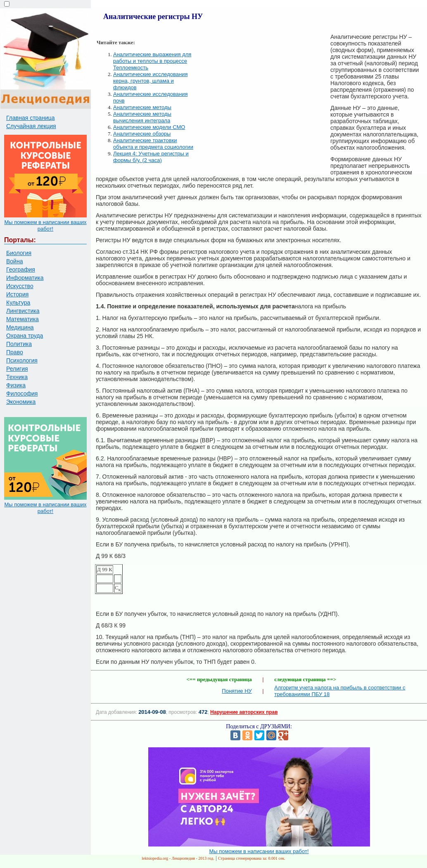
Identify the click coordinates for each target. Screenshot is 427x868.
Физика (16, 385)
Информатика (25, 278)
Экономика (21, 402)
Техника (17, 377)
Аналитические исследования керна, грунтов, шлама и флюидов (151, 81)
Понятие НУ (237, 691)
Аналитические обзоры (142, 134)
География (21, 269)
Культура (18, 303)
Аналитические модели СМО (149, 127)
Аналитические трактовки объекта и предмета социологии (153, 144)
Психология (22, 360)
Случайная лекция (31, 126)
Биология (19, 253)
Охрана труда (25, 336)
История (17, 294)
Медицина (20, 327)
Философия (22, 393)
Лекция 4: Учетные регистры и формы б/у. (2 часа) (151, 157)
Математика (23, 319)
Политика (19, 344)
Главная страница (31, 118)
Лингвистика (23, 311)
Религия (17, 369)
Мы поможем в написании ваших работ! (45, 225)
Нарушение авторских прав (244, 712)
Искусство (20, 286)
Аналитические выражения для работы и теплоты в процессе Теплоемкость (152, 61)
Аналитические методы (142, 107)
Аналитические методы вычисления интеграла (142, 117)
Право (15, 352)
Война (14, 261)
